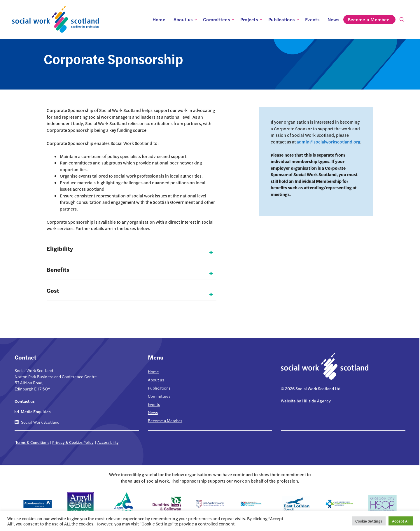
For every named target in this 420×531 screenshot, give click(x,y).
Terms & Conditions (32, 442)
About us (186, 20)
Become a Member (371, 20)
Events (312, 19)
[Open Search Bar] (402, 20)
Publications (285, 20)
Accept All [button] (401, 521)
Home (159, 19)
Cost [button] (53, 290)
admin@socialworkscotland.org (328, 142)
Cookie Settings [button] (369, 521)
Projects (252, 20)
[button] (132, 252)
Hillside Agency (316, 401)
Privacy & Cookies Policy (73, 442)
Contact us (25, 401)
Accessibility (108, 442)
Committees (220, 20)
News (333, 19)
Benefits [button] (58, 269)
